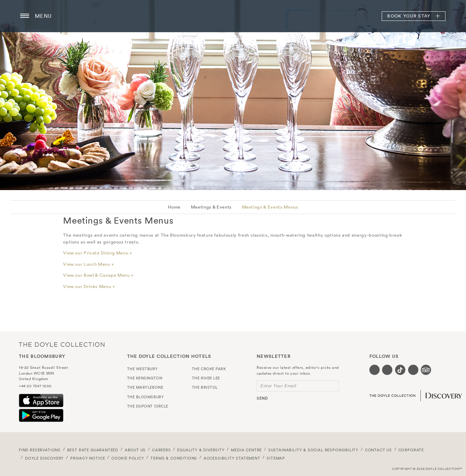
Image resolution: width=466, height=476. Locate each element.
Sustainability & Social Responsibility (313, 450)
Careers (162, 450)
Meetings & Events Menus (270, 207)
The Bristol (205, 387)
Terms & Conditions (174, 458)
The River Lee (206, 378)
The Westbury (143, 369)
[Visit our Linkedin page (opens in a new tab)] (413, 370)
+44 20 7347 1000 (35, 386)
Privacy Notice (88, 458)
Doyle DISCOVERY (44, 458)
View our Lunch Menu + (89, 264)
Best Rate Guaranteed (93, 450)
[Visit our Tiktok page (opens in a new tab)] (400, 370)
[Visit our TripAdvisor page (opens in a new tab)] (426, 370)
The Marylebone (145, 387)
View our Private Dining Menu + (98, 253)
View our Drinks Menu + (89, 286)
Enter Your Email (278, 386)
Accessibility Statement (232, 458)
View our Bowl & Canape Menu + (98, 275)
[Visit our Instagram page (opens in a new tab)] (387, 370)
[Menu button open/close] (25, 16)
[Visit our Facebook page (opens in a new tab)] (375, 370)
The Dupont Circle (148, 406)
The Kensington (145, 378)
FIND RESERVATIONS (40, 450)
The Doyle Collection (62, 344)
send (262, 398)
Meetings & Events (211, 207)
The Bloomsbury (233, 16)
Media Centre (246, 450)
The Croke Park (209, 369)
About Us (135, 450)
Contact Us (378, 450)
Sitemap (276, 458)
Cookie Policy (128, 458)
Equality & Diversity (201, 450)
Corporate (411, 450)
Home (174, 207)
